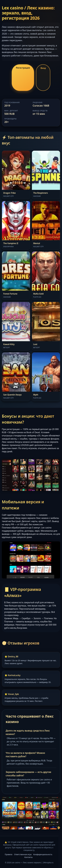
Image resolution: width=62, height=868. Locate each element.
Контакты (28, 857)
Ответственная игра (23, 854)
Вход (43, 68)
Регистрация (23, 68)
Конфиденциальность (43, 854)
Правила (9, 854)
